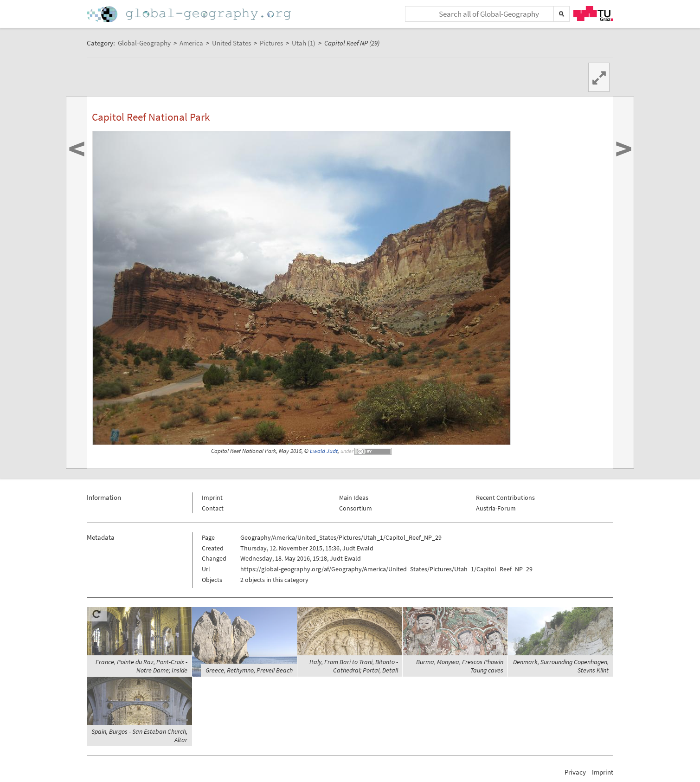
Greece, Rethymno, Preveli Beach (249, 670)
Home (190, 14)
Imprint (212, 498)
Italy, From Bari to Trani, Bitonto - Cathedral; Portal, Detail (354, 666)
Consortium (356, 508)
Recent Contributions (505, 498)
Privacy (575, 772)
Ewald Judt (324, 451)
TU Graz (593, 13)
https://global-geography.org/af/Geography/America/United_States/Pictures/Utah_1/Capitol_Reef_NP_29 (386, 569)
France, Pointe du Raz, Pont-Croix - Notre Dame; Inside (141, 666)
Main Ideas (354, 498)
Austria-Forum (496, 508)
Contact (213, 508)
